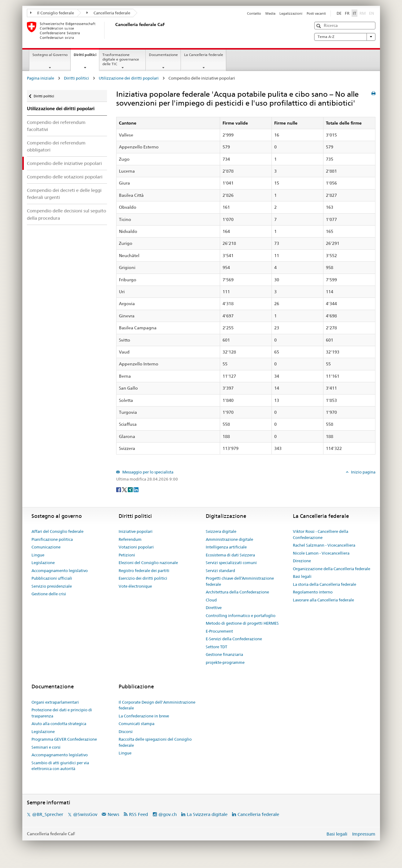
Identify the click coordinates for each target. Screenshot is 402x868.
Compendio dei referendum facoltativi (56, 126)
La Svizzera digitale (207, 814)
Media (270, 13)
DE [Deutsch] (339, 13)
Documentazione (163, 55)
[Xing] (131, 489)
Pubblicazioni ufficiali (52, 578)
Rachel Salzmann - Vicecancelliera (324, 545)
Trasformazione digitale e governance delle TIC (121, 59)
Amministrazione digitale (229, 539)
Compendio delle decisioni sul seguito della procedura (66, 214)
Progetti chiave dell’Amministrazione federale (240, 581)
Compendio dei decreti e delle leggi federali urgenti (64, 194)
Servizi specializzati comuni (231, 563)
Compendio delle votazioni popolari (65, 177)
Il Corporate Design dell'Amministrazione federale (157, 705)
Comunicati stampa (136, 724)
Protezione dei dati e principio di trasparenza (62, 713)
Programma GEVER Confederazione (64, 739)
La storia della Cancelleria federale (325, 584)
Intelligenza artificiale (226, 547)
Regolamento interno (313, 592)
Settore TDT (216, 647)
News (113, 814)
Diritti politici (86, 57)
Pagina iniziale (41, 78)
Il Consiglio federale (52, 13)
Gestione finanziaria (224, 654)
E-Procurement (219, 631)
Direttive (214, 608)
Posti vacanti (316, 13)
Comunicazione (46, 547)
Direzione (302, 561)
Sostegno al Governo (50, 55)
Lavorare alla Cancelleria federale (323, 600)
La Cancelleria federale (204, 55)
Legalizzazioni (291, 13)
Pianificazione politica (52, 539)
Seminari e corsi (46, 747)
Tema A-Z (345, 37)
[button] (319, 26)
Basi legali (302, 576)
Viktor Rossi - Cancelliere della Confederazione (321, 534)
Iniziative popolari (136, 531)
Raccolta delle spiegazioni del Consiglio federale (155, 742)
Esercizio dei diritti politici (143, 578)
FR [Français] (347, 13)
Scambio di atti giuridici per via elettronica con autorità (60, 766)
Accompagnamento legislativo (60, 571)
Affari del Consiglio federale (57, 531)
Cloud (211, 600)
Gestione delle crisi (49, 594)
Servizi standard (220, 571)
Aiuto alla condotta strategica (59, 724)
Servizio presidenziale (52, 586)
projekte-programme (225, 662)
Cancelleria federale (108, 13)
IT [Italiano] (354, 13)
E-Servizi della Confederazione (234, 639)
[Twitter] (125, 489)
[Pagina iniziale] (114, 30)
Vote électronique (135, 586)
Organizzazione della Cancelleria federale (332, 569)
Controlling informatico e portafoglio (241, 615)
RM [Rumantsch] (363, 13)
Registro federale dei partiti (144, 571)
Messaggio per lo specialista (147, 472)
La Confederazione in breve (144, 716)
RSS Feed (138, 814)
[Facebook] (119, 489)
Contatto (254, 13)
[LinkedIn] (136, 489)
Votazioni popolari (136, 547)
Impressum (364, 834)
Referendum (130, 539)
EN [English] (372, 13)
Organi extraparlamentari (55, 702)
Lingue (38, 555)
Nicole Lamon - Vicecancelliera (321, 553)
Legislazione (43, 563)
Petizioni (127, 555)
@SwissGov (85, 814)
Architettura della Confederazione (237, 592)
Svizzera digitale (221, 531)
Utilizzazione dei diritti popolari (129, 78)
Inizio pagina (363, 472)
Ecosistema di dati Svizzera (230, 555)
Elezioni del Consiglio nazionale (148, 563)
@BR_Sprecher (48, 814)
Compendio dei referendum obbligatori (56, 146)
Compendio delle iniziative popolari (64, 163)
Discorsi (126, 731)
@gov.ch (168, 814)
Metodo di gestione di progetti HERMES (242, 623)
